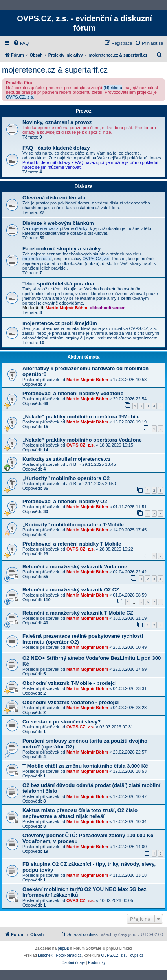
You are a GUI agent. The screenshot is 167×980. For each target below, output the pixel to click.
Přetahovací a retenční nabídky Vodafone (73, 393)
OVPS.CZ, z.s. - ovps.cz (123, 955)
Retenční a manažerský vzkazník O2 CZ (71, 590)
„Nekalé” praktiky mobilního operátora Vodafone (82, 440)
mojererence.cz (44, 228)
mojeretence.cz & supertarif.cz (55, 70)
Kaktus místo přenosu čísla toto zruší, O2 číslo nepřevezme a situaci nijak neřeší (80, 813)
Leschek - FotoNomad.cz (60, 955)
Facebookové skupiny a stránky (61, 249)
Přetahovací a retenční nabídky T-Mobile (72, 544)
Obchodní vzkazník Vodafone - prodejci (71, 702)
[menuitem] (21, 43)
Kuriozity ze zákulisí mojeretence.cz (66, 459)
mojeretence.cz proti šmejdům (60, 323)
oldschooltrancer (107, 308)
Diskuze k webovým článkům (58, 223)
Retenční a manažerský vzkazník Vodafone (75, 567)
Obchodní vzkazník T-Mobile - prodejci (70, 683)
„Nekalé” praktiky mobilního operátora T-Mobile (81, 417)
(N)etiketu (113, 88)
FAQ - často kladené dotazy (56, 148)
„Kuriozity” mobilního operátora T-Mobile (73, 525)
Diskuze (83, 186)
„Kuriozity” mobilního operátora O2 (66, 478)
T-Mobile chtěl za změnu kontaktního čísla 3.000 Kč (85, 766)
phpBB (64, 948)
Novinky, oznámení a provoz (57, 122)
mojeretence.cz (37, 259)
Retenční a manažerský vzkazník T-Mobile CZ (78, 613)
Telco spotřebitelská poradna (58, 284)
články (82, 228)
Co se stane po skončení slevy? (61, 722)
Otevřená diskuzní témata (54, 198)
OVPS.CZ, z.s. (20, 97)
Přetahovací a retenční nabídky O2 (65, 501)
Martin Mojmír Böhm (66, 308)
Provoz (83, 111)
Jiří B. (72, 464)
